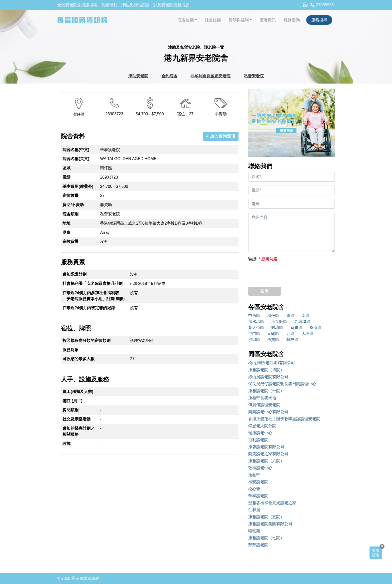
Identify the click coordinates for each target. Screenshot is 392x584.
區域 (66, 168)
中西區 (254, 316)
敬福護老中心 (260, 468)
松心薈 (254, 489)
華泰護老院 (258, 496)
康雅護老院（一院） (266, 391)
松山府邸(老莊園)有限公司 (272, 363)
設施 (66, 444)
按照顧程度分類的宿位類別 (86, 341)
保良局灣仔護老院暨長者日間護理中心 (282, 384)
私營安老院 (254, 76)
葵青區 (296, 328)
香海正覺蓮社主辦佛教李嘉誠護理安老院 (284, 419)
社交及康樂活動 (76, 419)
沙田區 (254, 340)
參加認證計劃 (74, 274)
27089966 (322, 5)
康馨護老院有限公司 (266, 447)
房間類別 (70, 410)
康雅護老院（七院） (266, 538)
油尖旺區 (279, 322)
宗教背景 (70, 241)
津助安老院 (138, 76)
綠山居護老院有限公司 (268, 377)
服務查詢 (292, 20)
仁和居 (254, 510)
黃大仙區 (256, 328)
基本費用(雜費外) (78, 186)
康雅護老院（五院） (266, 517)
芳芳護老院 (258, 545)
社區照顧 (213, 20)
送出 (264, 291)
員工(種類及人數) (78, 392)
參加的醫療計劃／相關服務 (78, 431)
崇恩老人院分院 (262, 426)
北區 (290, 334)
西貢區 (273, 340)
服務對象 (70, 350)
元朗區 (273, 334)
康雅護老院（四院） (266, 370)
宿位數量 (70, 195)
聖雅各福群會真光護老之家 (272, 503)
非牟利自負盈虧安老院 (210, 76)
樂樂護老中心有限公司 (268, 412)
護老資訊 (268, 20)
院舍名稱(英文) (76, 159)
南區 (305, 316)
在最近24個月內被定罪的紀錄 (89, 308)
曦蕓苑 (254, 531)
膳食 (66, 232)
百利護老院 (258, 440)
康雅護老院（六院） (266, 461)
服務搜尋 (319, 20)
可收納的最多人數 (78, 359)
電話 (66, 177)
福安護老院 (258, 482)
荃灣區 (315, 328)
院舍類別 (70, 214)
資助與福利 (239, 20)
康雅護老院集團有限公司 (270, 524)
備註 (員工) (72, 401)
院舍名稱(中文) (76, 150)
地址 (66, 223)
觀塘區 (277, 328)
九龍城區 (302, 322)
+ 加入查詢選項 (221, 136)
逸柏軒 (254, 475)
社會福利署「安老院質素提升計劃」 (94, 283)
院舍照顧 (186, 20)
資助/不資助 (73, 205)
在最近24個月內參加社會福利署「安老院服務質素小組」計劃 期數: (94, 296)
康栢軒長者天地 (262, 398)
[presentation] (286, 273)
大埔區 (307, 334)
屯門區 (254, 334)
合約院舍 (169, 76)
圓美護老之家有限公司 (268, 454)
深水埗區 (256, 322)
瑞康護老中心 (260, 433)
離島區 (292, 340)
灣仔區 (273, 316)
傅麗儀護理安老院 (264, 405)
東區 (290, 316)
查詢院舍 (376, 553)
